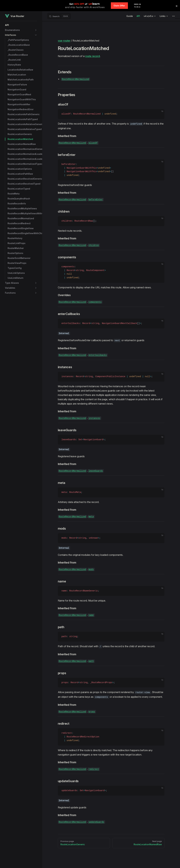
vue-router (64, 41)
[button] (21, 25)
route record (92, 56)
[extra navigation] (173, 16)
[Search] (59, 16)
